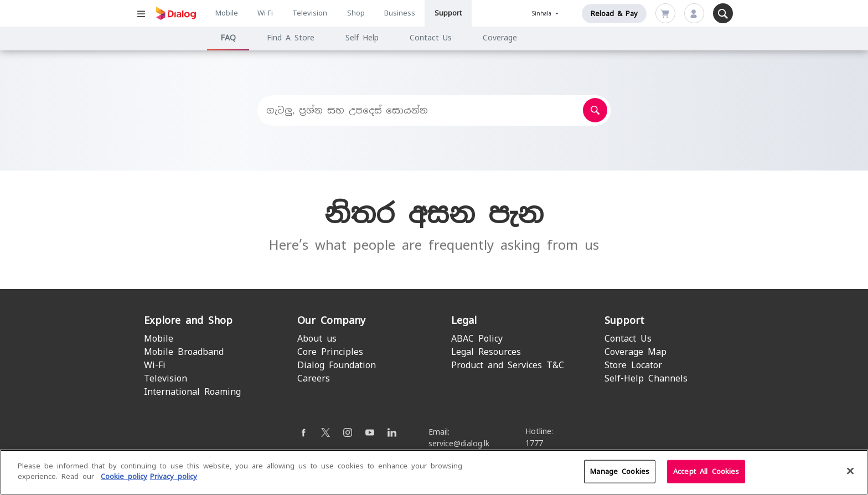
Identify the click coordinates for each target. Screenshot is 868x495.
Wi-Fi (265, 13)
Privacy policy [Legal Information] (174, 482)
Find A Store (291, 38)
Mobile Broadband (184, 352)
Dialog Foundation (337, 365)
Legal (464, 320)
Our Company (331, 320)
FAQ (228, 38)
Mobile (227, 13)
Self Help (362, 38)
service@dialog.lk (459, 444)
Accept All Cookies (706, 476)
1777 (534, 443)
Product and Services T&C (508, 365)
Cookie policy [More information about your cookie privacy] (124, 482)
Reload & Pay (614, 14)
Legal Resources (486, 352)
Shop (356, 13)
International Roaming (192, 392)
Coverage (500, 38)
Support (448, 13)
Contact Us (431, 38)
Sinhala (543, 14)
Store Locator (633, 365)
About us (317, 339)
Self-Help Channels (646, 378)
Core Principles (330, 352)
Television (310, 13)
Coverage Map (635, 352)
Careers (314, 378)
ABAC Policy (477, 339)
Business (400, 13)
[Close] (850, 476)
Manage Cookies (620, 476)
